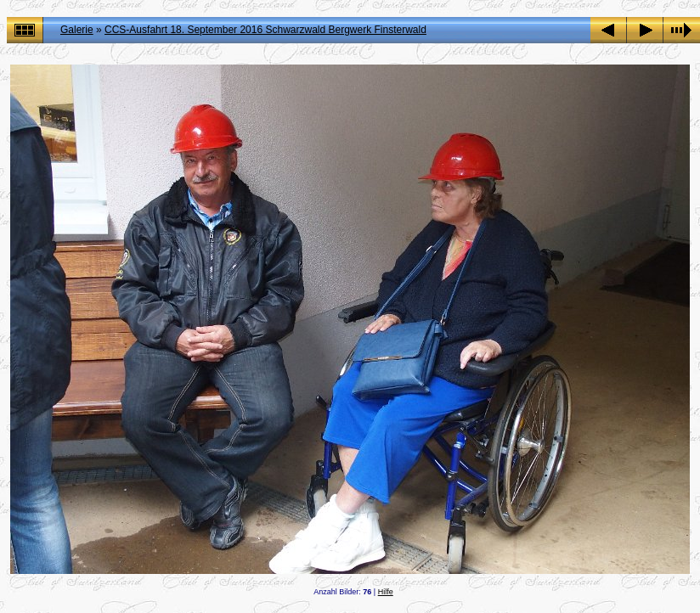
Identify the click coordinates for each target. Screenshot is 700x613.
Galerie (77, 30)
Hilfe (386, 592)
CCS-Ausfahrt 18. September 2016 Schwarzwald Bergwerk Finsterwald (265, 30)
